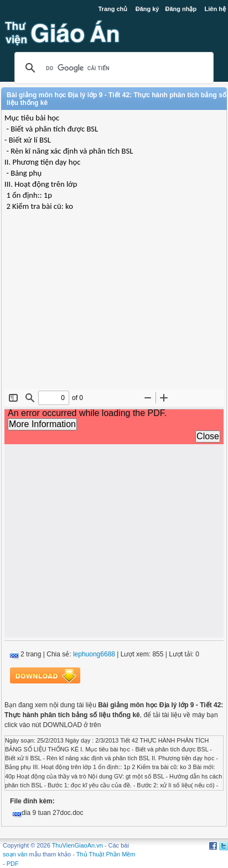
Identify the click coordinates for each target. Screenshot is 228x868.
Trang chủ (113, 9)
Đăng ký (147, 9)
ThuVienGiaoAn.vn (77, 845)
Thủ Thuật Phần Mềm (106, 854)
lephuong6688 (94, 654)
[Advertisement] (114, 309)
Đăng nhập (181, 9)
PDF (13, 864)
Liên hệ (215, 9)
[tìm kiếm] (112, 68)
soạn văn (15, 854)
